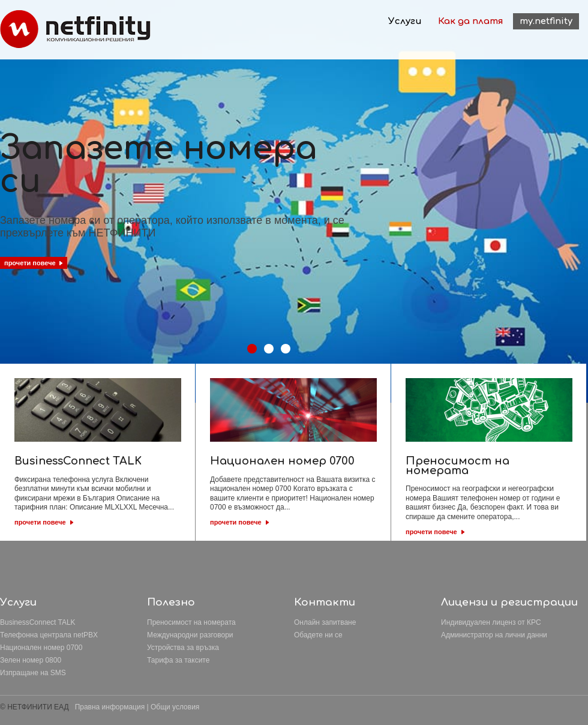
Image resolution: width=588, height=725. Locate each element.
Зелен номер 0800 (31, 660)
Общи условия (175, 707)
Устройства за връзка (183, 648)
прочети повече (40, 522)
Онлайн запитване (325, 622)
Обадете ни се (318, 635)
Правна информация (110, 707)
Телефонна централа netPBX (49, 635)
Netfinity (75, 29)
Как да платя (471, 21)
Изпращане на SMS (33, 673)
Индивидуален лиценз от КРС (491, 622)
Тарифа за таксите (178, 660)
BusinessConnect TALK (38, 622)
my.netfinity (546, 21)
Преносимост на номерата (191, 622)
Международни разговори (190, 635)
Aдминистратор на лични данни (494, 635)
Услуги (405, 21)
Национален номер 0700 (41, 648)
